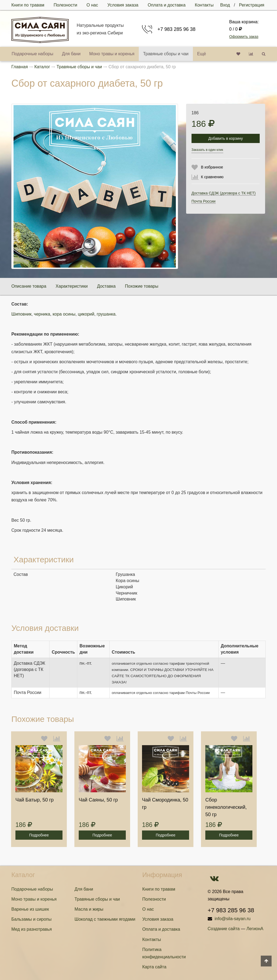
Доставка (106, 286)
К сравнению (212, 177)
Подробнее (39, 835)
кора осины (64, 314)
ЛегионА (255, 929)
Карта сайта (154, 967)
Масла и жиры (89, 909)
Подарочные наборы (32, 54)
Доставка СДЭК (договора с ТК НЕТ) (224, 193)
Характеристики (72, 286)
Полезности (65, 5)
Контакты (204, 5)
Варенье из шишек (30, 909)
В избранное (212, 167)
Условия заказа (123, 5)
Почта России (204, 201)
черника (42, 314)
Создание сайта (224, 929)
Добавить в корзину (226, 138)
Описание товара (29, 286)
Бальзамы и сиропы (32, 919)
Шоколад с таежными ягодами (105, 919)
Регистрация (252, 5)
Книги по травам (28, 5)
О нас (92, 5)
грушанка (106, 314)
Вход (225, 5)
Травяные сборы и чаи (166, 54)
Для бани (71, 54)
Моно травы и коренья (112, 54)
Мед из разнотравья (32, 929)
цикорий (86, 314)
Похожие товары (142, 286)
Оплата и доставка (167, 5)
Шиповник (21, 314)
